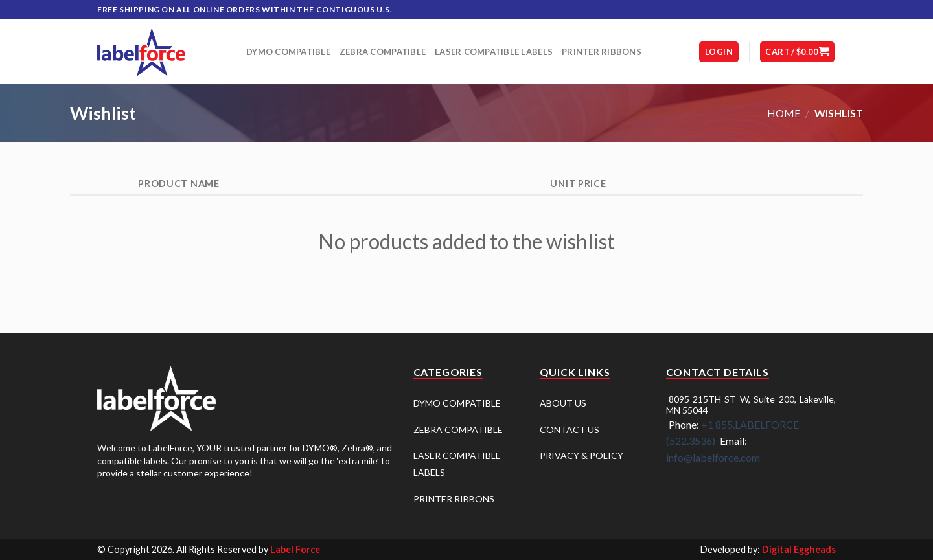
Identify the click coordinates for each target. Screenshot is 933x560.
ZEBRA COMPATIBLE (458, 430)
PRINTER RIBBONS (454, 499)
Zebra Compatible (383, 52)
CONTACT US (570, 430)
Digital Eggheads (799, 549)
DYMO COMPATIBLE (457, 403)
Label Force (295, 549)
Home (784, 113)
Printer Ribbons (602, 52)
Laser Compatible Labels (494, 52)
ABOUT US (563, 403)
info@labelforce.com (713, 457)
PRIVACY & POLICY (582, 455)
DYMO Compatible (288, 52)
